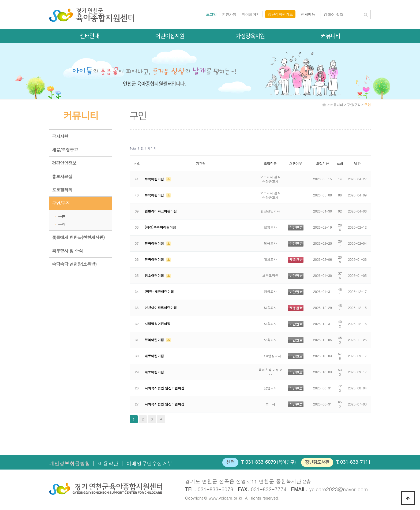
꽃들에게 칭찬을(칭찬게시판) (78, 237)
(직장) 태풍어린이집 (159, 291)
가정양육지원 (250, 36)
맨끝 (161, 419)
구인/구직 (61, 203)
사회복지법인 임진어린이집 (164, 388)
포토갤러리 (62, 190)
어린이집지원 (170, 36)
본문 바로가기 (0, 0)
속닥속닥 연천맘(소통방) (74, 264)
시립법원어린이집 (157, 324)
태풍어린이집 (154, 356)
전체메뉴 (308, 14)
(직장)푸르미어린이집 (160, 227)
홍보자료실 (62, 176)
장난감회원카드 (280, 14)
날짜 (357, 163)
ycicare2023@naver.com (339, 489)
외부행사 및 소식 (67, 251)
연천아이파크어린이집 (161, 211)
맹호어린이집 (155, 275)
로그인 (211, 14)
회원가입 (229, 14)
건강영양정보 (64, 163)
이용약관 (108, 463)
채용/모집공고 (65, 150)
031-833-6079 (261, 462)
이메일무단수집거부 (149, 463)
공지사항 (60, 136)
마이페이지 (251, 14)
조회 (340, 163)
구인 (62, 216)
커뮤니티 (331, 36)
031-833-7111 (355, 462)
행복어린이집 (155, 179)
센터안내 (89, 36)
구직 (62, 224)
